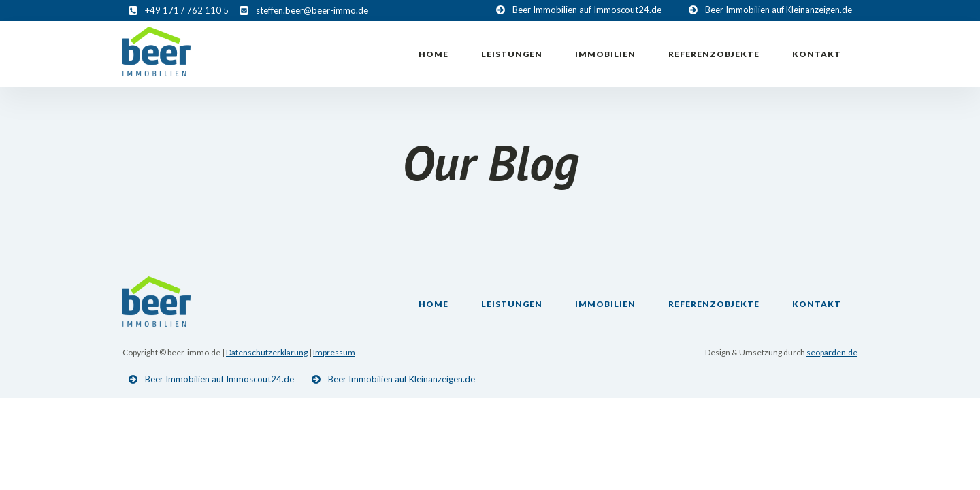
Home (434, 54)
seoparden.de (832, 352)
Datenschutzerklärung (267, 352)
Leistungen (512, 54)
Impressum (334, 352)
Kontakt (817, 54)
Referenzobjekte (714, 54)
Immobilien (605, 54)
